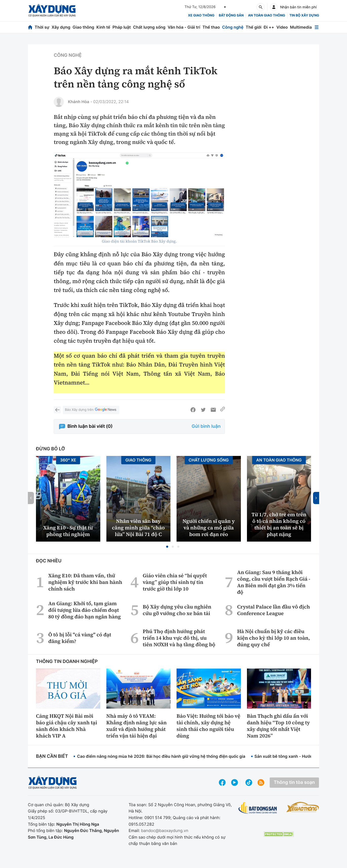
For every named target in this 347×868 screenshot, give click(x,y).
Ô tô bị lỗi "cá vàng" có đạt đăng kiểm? (80, 638)
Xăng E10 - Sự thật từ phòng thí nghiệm (68, 531)
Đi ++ (269, 27)
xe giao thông (201, 15)
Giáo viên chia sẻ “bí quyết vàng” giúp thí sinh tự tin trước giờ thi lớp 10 (175, 582)
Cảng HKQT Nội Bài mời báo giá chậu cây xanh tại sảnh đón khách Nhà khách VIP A (66, 726)
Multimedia (301, 27)
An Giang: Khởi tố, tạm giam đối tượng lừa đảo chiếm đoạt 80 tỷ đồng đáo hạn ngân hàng (85, 610)
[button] (167, 547)
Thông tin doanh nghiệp (67, 662)
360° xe (68, 460)
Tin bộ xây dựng (304, 15)
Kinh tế (103, 27)
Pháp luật (122, 27)
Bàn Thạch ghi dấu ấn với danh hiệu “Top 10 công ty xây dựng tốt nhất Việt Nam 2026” (278, 726)
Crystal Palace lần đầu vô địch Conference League (273, 610)
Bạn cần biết (52, 756)
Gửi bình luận (206, 426)
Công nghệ (233, 27)
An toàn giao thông (266, 15)
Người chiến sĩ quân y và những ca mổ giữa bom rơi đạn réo (209, 528)
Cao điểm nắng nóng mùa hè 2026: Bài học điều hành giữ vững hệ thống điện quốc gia (161, 756)
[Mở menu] (317, 27)
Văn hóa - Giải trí (184, 27)
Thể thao (211, 27)
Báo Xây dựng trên (91, 410)
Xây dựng (61, 27)
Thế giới (254, 27)
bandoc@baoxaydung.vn (165, 830)
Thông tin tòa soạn (294, 782)
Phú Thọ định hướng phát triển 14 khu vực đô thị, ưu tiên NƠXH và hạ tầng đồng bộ (179, 638)
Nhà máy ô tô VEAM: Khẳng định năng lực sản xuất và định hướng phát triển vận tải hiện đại (137, 726)
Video (282, 27)
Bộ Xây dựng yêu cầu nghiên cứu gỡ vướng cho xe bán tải (177, 610)
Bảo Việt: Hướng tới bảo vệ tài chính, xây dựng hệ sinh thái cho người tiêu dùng (208, 726)
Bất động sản (231, 15)
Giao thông (83, 27)
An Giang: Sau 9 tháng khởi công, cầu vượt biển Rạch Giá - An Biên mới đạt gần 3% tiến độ (274, 582)
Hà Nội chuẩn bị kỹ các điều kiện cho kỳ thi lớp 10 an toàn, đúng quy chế (274, 638)
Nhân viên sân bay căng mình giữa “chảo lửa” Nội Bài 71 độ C (138, 528)
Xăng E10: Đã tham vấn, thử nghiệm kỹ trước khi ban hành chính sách (85, 582)
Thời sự (42, 27)
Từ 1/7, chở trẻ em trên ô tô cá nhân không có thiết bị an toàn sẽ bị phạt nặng (279, 524)
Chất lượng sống (149, 27)
